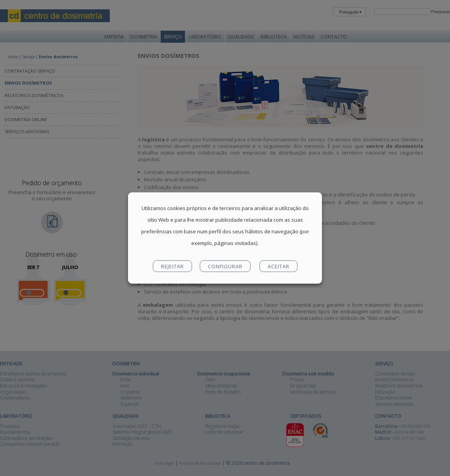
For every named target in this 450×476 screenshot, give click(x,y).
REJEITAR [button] (172, 266)
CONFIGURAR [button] (225, 266)
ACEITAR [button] (279, 266)
